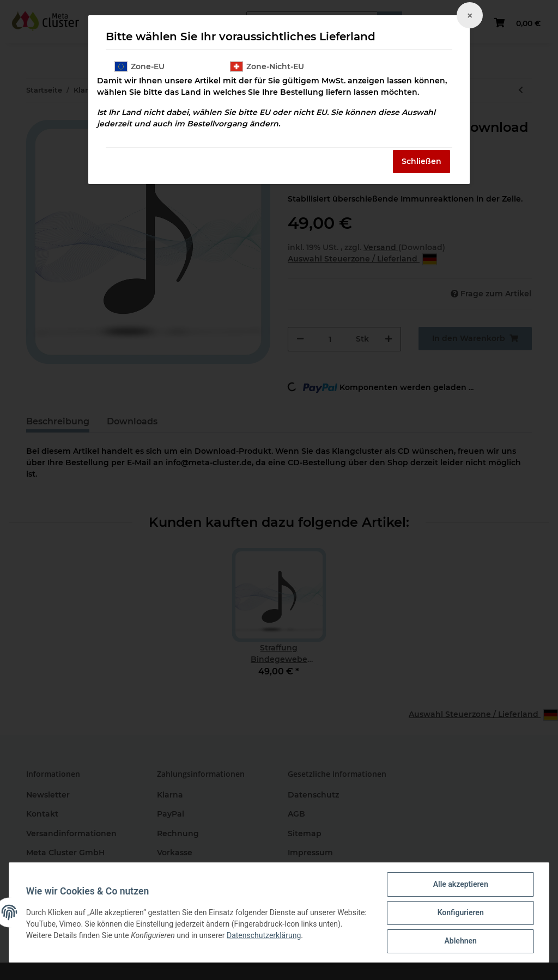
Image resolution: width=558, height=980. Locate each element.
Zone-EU (139, 66)
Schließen (421, 161)
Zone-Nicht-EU (267, 66)
